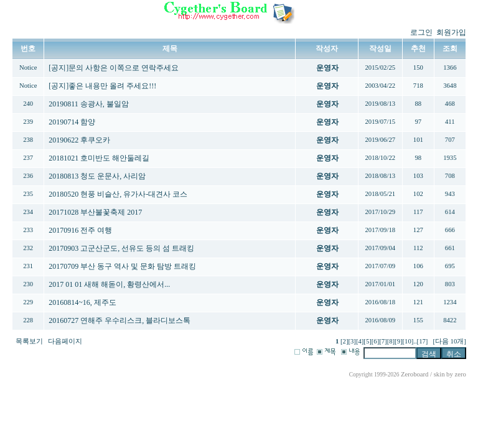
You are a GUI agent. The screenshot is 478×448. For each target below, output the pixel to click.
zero (460, 374)
